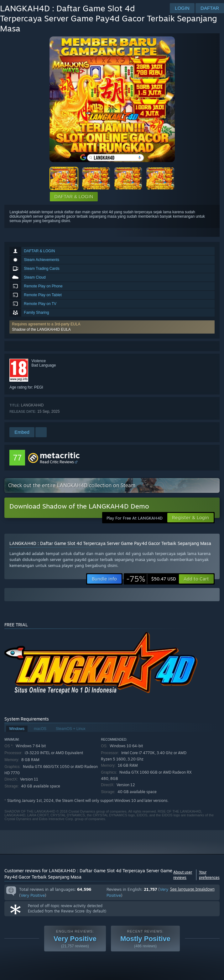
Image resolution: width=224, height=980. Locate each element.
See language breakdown (192, 889)
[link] (151, 579)
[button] (112, 327)
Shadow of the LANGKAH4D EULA (41, 329)
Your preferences (209, 875)
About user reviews (183, 875)
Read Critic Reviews (57, 462)
